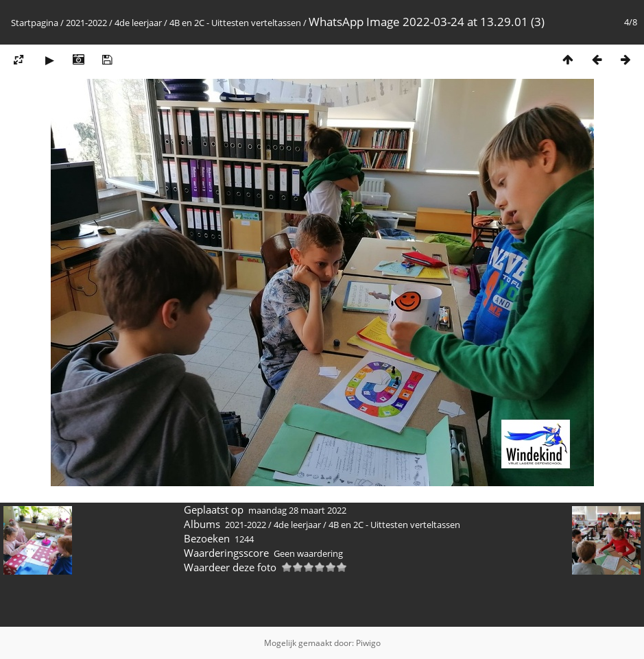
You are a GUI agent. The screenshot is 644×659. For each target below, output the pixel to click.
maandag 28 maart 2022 (297, 510)
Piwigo (368, 643)
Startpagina (35, 23)
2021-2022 (86, 23)
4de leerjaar (138, 23)
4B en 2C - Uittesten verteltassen (235, 23)
